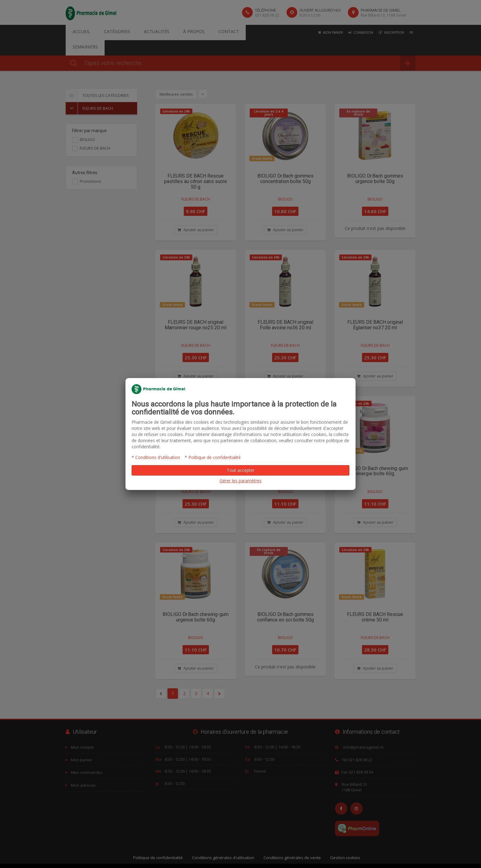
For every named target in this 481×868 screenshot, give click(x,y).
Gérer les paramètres (241, 481)
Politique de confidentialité (215, 457)
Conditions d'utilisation (158, 457)
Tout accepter (241, 470)
